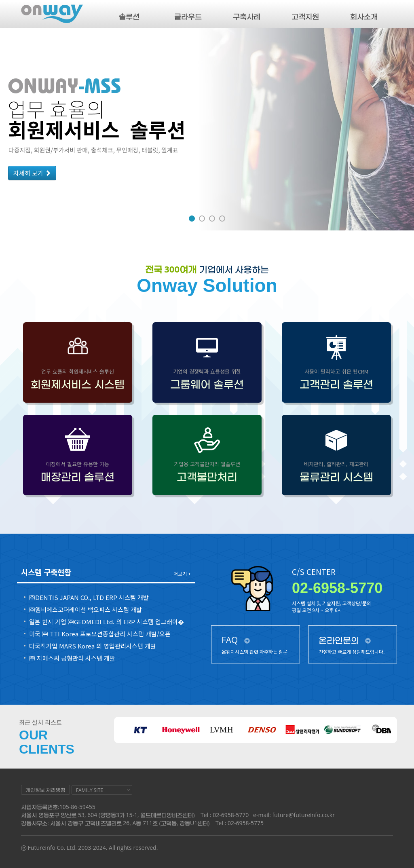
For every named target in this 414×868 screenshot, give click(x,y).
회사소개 (364, 16)
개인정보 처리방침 (45, 790)
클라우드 (188, 16)
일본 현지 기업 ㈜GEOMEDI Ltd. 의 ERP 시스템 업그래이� (107, 622)
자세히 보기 (32, 173)
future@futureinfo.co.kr (304, 815)
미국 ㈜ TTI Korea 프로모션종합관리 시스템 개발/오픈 (100, 634)
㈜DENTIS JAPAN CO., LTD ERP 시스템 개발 (89, 598)
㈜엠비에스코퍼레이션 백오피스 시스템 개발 (86, 610)
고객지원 (305, 16)
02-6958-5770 (337, 588)
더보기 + (182, 573)
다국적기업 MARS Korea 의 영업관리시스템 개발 (93, 646)
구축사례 (247, 16)
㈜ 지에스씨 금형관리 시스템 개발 (72, 658)
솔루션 (129, 16)
